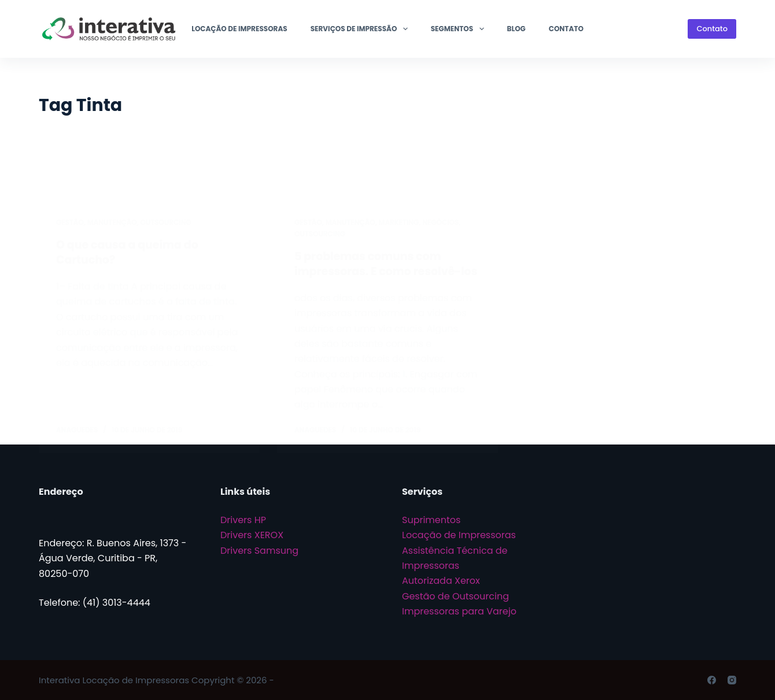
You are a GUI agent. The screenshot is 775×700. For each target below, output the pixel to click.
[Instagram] (732, 680)
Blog (516, 29)
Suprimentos (431, 520)
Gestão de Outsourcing (455, 596)
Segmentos (460, 29)
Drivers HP (243, 520)
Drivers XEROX (252, 535)
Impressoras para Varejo (459, 611)
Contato (566, 29)
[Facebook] (712, 680)
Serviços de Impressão (361, 29)
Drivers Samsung (259, 551)
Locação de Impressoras (239, 29)
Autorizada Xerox (441, 581)
